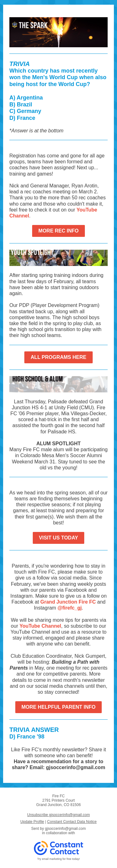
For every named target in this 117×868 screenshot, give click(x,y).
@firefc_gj (70, 608)
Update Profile (32, 822)
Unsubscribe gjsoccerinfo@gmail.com (58, 815)
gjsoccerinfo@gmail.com (65, 829)
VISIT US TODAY (58, 538)
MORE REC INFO (58, 231)
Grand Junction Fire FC (68, 602)
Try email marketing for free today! (58, 859)
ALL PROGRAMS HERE (58, 357)
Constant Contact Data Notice (72, 822)
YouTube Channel (40, 626)
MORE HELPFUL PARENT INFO (59, 707)
